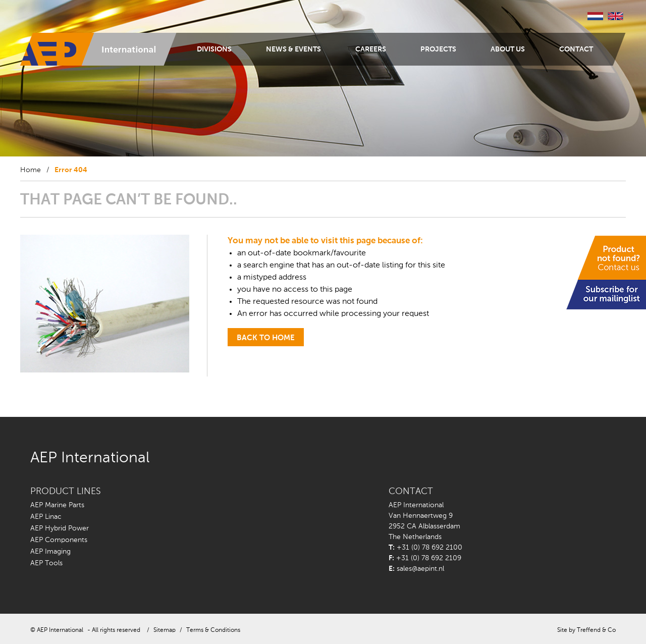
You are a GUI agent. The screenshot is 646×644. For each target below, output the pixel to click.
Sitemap (165, 630)
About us (508, 49)
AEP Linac (46, 517)
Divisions (214, 49)
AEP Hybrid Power (60, 528)
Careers (371, 49)
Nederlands (596, 16)
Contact (576, 49)
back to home (266, 338)
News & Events (293, 49)
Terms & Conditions (213, 630)
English (616, 16)
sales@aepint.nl (420, 569)
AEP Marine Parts (57, 505)
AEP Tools (46, 563)
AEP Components (59, 540)
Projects (438, 49)
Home (31, 170)
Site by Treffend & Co (586, 630)
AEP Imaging (50, 552)
